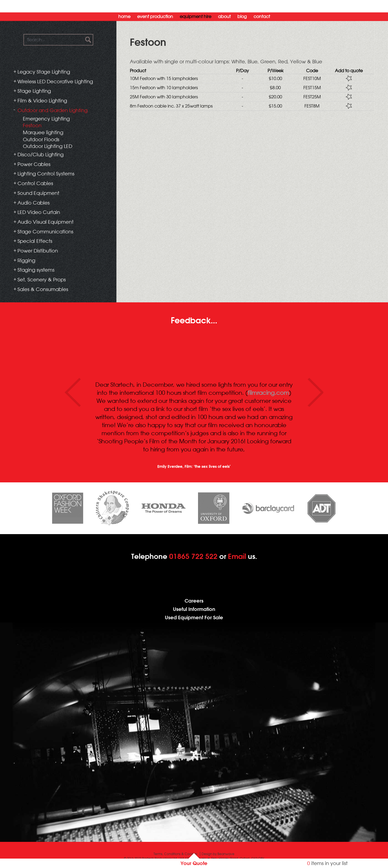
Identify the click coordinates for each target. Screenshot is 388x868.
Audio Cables (34, 203)
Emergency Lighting (46, 119)
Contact (262, 16)
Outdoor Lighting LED (48, 146)
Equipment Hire (195, 16)
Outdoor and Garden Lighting (53, 110)
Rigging (26, 260)
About (224, 16)
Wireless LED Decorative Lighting (55, 81)
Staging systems (36, 270)
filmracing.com (268, 393)
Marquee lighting (43, 132)
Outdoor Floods (41, 139)
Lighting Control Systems (46, 174)
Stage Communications (45, 231)
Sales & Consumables (43, 289)
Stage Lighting (34, 91)
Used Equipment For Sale (194, 618)
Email (237, 556)
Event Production (155, 16)
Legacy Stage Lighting (44, 72)
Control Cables (35, 183)
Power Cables (34, 164)
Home (124, 16)
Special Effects (35, 241)
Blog (242, 16)
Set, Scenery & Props (42, 279)
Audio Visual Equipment (46, 222)
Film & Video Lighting (42, 101)
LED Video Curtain (39, 212)
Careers (194, 601)
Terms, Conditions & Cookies (175, 854)
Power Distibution (38, 251)
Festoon (32, 125)
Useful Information (194, 609)
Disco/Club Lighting (41, 154)
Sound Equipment (38, 193)
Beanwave (226, 854)
